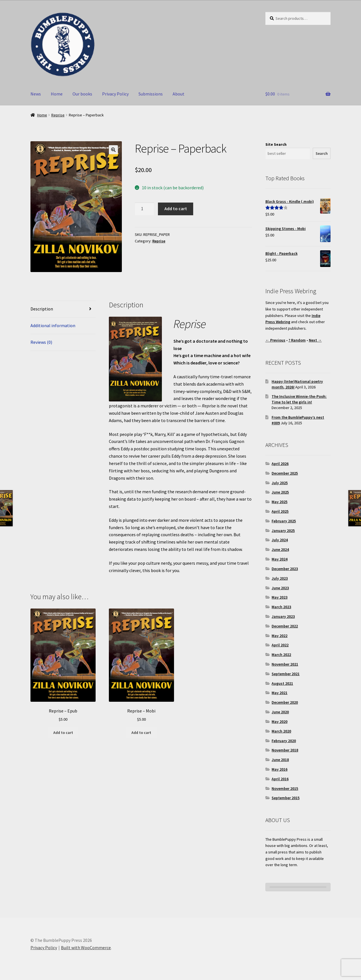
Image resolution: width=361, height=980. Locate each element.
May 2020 (279, 722)
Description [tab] (42, 309)
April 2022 (280, 645)
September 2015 (286, 798)
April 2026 (280, 464)
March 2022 (281, 655)
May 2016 (279, 769)
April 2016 (280, 779)
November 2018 (285, 750)
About (179, 94)
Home (57, 94)
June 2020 (280, 712)
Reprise (58, 115)
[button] (113, 150)
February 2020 (284, 741)
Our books (82, 94)
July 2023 (280, 578)
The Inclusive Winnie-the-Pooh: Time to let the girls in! (299, 399)
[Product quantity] (144, 209)
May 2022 (279, 636)
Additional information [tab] (53, 325)
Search (322, 153)
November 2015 (285, 788)
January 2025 (283, 531)
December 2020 (285, 702)
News (36, 94)
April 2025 (280, 511)
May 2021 (279, 693)
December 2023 (285, 569)
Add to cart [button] (63, 733)
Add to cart (176, 208)
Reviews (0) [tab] (41, 342)
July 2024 (280, 540)
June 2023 (280, 588)
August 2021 (282, 683)
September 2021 (286, 674)
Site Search (276, 144)
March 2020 (281, 731)
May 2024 (279, 559)
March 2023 (281, 607)
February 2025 (284, 521)
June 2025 (280, 492)
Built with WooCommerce (86, 948)
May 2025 (279, 502)
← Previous (275, 340)
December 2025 (285, 473)
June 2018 (280, 760)
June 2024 (280, 549)
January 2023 (283, 616)
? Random (297, 340)
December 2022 (285, 626)
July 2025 (280, 483)
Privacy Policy (115, 94)
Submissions (151, 94)
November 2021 (285, 664)
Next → (315, 340)
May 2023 (279, 597)
